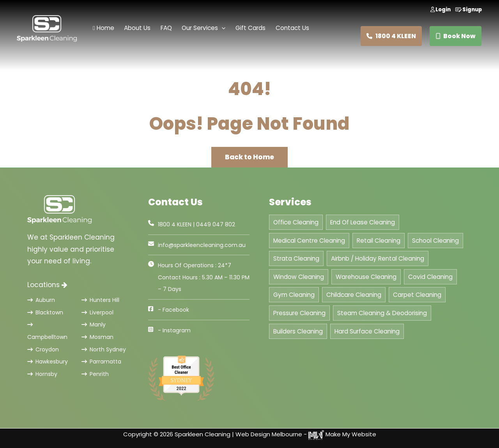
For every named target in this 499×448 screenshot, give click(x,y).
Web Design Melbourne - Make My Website (306, 434)
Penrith (95, 374)
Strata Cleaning (296, 258)
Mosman (97, 337)
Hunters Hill (100, 300)
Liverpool (97, 312)
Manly (94, 325)
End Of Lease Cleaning (363, 222)
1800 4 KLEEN (391, 36)
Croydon (43, 349)
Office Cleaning (296, 222)
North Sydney (104, 349)
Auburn (41, 300)
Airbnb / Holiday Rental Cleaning (378, 258)
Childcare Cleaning (354, 295)
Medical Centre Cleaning (309, 241)
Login (441, 10)
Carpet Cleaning (417, 295)
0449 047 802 (216, 224)
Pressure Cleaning (299, 313)
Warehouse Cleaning (366, 277)
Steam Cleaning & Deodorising (382, 313)
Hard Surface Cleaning (367, 331)
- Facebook (173, 310)
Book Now (456, 36)
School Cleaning (435, 241)
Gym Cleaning (294, 295)
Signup (469, 10)
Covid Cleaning (430, 277)
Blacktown (45, 312)
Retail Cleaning (379, 241)
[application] (222, 28)
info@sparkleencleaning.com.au (202, 245)
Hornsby (42, 374)
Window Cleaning (299, 277)
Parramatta (101, 362)
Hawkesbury (48, 362)
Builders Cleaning (298, 331)
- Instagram (174, 330)
